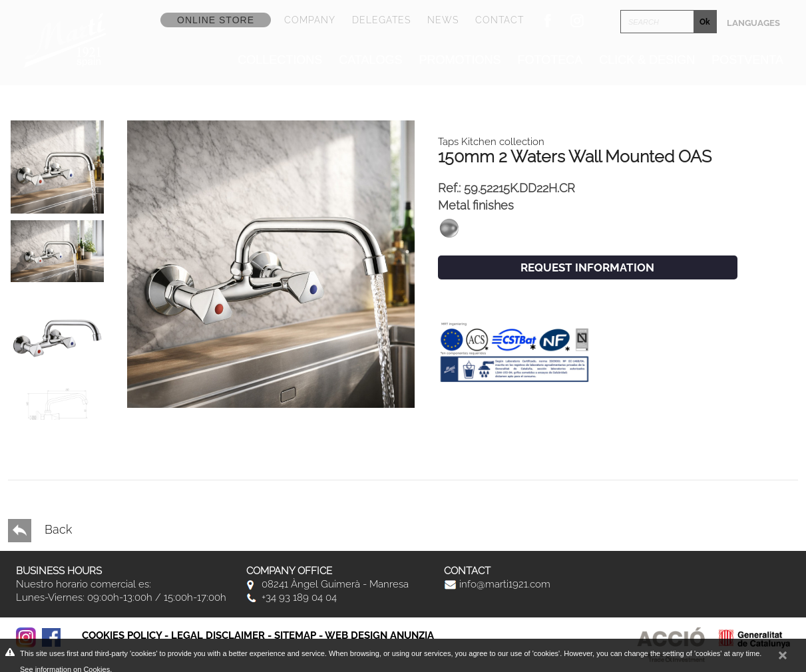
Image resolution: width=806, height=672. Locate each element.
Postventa (747, 60)
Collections (280, 60)
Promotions (460, 60)
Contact (500, 20)
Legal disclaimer (218, 635)
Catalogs (370, 60)
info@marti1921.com (497, 584)
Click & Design (647, 60)
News (443, 20)
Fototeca (550, 60)
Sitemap (295, 635)
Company (310, 20)
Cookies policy (122, 635)
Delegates (381, 20)
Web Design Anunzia (379, 635)
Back (40, 531)
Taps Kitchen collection (491, 142)
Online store (216, 20)
